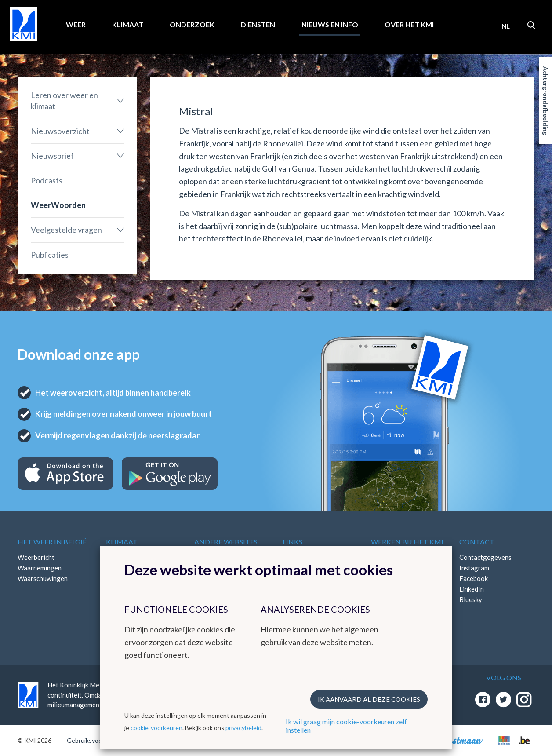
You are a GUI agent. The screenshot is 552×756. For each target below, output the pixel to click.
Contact (477, 542)
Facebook (474, 578)
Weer (76, 24)
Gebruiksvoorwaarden (97, 740)
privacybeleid (243, 728)
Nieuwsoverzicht (60, 131)
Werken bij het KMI (407, 542)
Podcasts (47, 180)
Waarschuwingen (43, 578)
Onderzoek (192, 24)
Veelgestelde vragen (66, 230)
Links (292, 542)
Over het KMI (409, 24)
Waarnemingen (40, 568)
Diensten (258, 24)
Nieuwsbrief (52, 156)
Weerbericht (36, 557)
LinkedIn (472, 589)
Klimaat (128, 24)
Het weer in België (52, 542)
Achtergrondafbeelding (546, 101)
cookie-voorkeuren (156, 728)
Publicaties (50, 255)
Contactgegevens (485, 557)
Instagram (474, 568)
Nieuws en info (330, 24)
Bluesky (471, 599)
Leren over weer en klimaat (64, 100)
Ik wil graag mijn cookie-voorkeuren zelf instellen (346, 726)
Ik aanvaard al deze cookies (369, 699)
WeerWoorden (58, 205)
